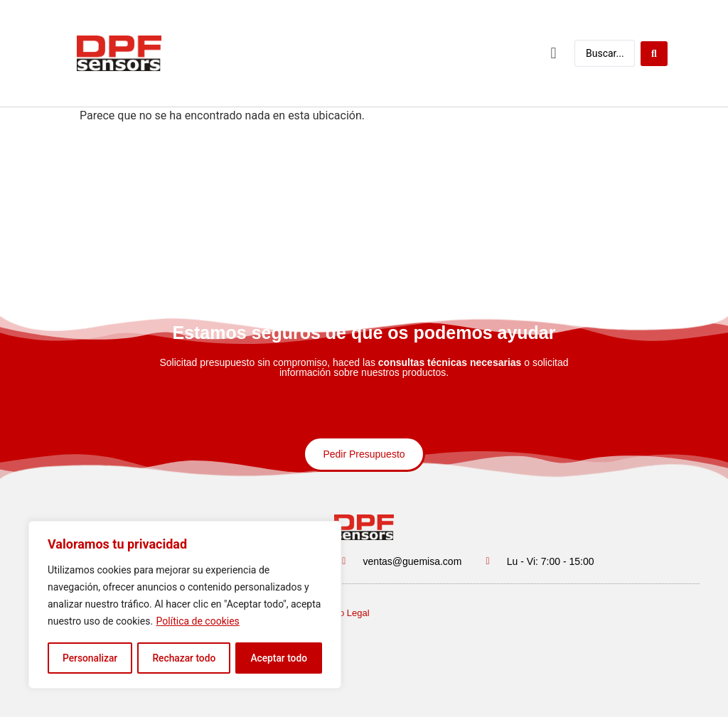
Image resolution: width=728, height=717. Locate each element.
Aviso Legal (346, 613)
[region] (185, 605)
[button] (553, 53)
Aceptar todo (279, 658)
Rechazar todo (184, 658)
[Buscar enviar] (654, 53)
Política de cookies (198, 622)
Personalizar (90, 658)
